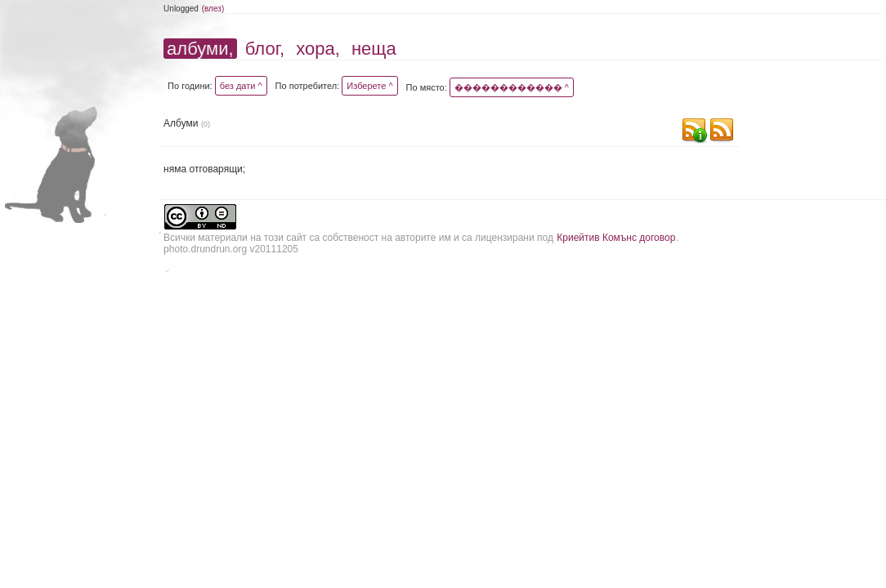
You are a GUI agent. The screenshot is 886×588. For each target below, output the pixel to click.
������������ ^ (512, 87)
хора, (318, 49)
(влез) (213, 9)
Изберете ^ (369, 86)
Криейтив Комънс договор (616, 238)
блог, (265, 49)
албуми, (200, 49)
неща (374, 49)
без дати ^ (241, 86)
